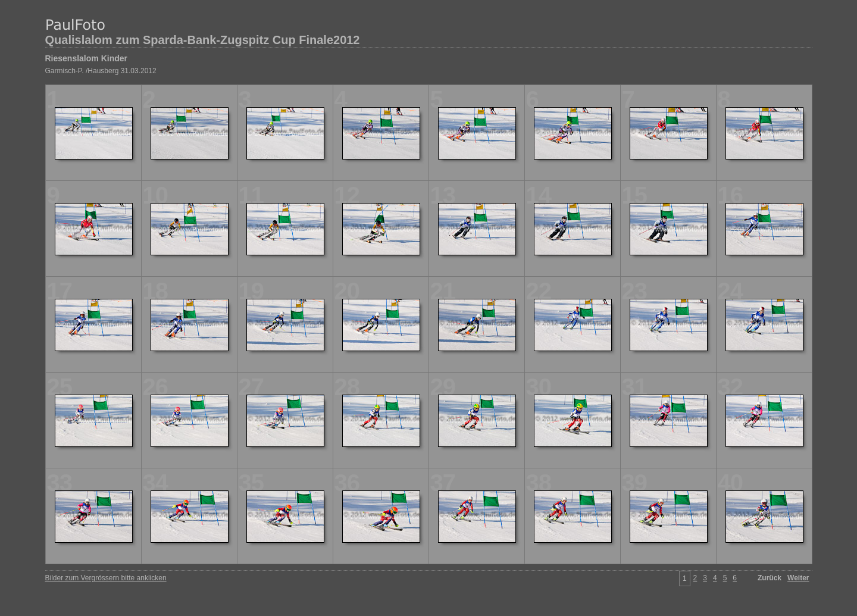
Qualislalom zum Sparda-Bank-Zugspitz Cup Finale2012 (203, 40)
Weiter (798, 578)
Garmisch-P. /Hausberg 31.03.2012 (101, 71)
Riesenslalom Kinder (87, 58)
